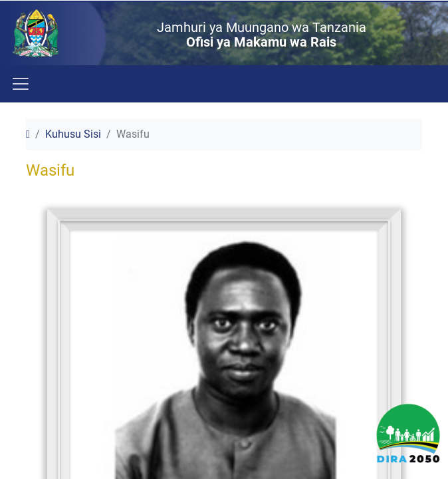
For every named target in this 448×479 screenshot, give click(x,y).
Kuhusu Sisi (73, 134)
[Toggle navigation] (20, 84)
